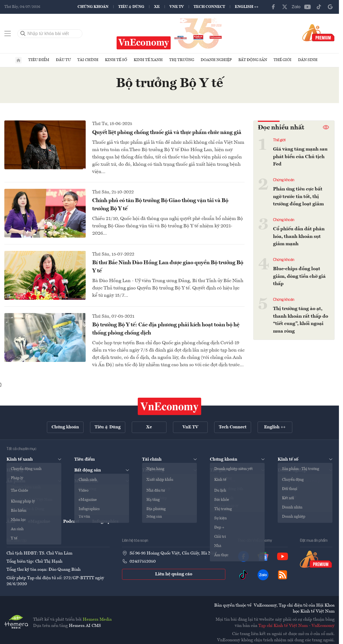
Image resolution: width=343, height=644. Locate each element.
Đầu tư (63, 61)
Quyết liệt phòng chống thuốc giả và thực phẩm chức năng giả (167, 134)
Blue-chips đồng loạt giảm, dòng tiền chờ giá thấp (299, 276)
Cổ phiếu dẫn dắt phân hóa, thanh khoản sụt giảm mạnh (299, 236)
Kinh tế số (116, 61)
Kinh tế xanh (148, 61)
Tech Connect (209, 7)
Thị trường (182, 61)
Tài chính (88, 61)
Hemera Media (97, 620)
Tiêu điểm (39, 61)
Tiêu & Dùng (131, 7)
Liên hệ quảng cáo (174, 575)
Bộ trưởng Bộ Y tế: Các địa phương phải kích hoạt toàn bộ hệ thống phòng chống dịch (166, 330)
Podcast (71, 522)
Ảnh (11, 522)
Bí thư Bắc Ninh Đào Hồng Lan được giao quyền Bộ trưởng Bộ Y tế (168, 268)
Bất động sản (253, 61)
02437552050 (143, 562)
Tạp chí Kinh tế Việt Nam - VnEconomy (296, 626)
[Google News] (330, 7)
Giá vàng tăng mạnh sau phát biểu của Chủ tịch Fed (300, 158)
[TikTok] (319, 7)
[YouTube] (307, 7)
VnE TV (177, 7)
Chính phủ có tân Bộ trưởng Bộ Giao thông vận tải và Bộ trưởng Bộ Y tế (160, 206)
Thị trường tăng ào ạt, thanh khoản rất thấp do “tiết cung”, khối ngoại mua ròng (301, 319)
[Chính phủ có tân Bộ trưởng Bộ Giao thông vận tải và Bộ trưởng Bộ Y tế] (45, 214)
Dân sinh (308, 61)
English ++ (247, 7)
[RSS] (283, 575)
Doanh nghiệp (216, 61)
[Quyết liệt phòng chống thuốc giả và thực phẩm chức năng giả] (45, 146)
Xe (157, 7)
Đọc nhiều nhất (281, 129)
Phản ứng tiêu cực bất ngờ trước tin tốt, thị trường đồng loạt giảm (298, 197)
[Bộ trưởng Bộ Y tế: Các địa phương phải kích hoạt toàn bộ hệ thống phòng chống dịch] (45, 339)
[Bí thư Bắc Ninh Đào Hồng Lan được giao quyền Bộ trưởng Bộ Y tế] (45, 276)
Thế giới (283, 61)
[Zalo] (296, 7)
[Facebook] (273, 7)
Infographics (105, 522)
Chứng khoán (93, 7)
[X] (285, 7)
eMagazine (39, 522)
